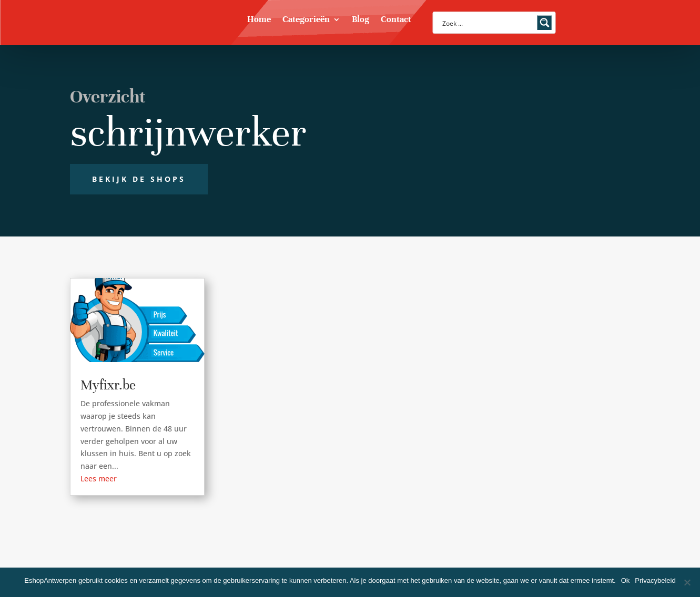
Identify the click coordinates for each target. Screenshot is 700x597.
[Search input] (488, 23)
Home (259, 20)
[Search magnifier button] (545, 23)
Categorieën (306, 20)
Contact (396, 20)
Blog (361, 20)
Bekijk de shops (139, 179)
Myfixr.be (108, 385)
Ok (626, 580)
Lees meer (99, 478)
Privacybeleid (655, 580)
